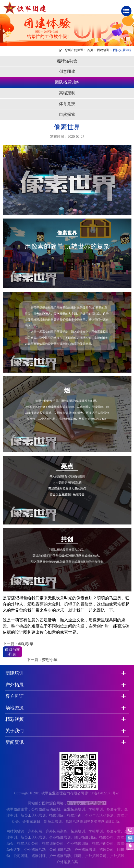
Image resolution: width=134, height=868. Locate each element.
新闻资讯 (15, 742)
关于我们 (15, 731)
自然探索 (67, 114)
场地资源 (15, 708)
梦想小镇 (50, 660)
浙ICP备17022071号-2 (102, 793)
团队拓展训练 (122, 50)
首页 (90, 50)
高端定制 (67, 93)
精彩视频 (15, 719)
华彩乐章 (26, 644)
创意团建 (67, 71)
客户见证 (15, 696)
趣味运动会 (67, 61)
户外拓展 (15, 685)
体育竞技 (67, 104)
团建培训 (103, 50)
